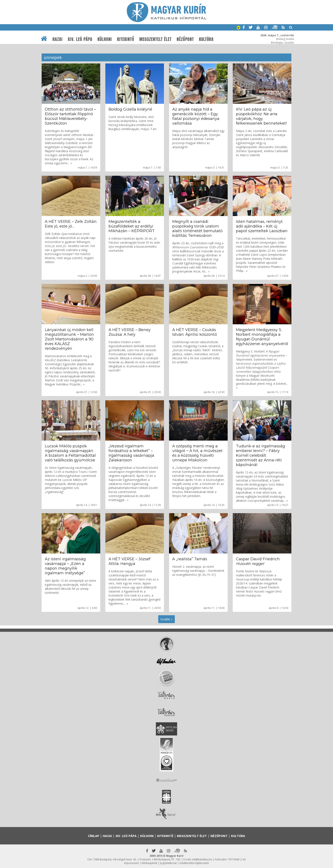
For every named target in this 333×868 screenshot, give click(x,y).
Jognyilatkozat (168, 863)
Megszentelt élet (155, 39)
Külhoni (105, 39)
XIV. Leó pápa (80, 39)
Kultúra (206, 39)
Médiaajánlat (149, 863)
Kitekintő (126, 39)
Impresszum (131, 863)
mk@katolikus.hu (202, 859)
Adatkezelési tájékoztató (194, 863)
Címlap (94, 836)
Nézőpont (185, 39)
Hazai (58, 39)
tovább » (166, 619)
